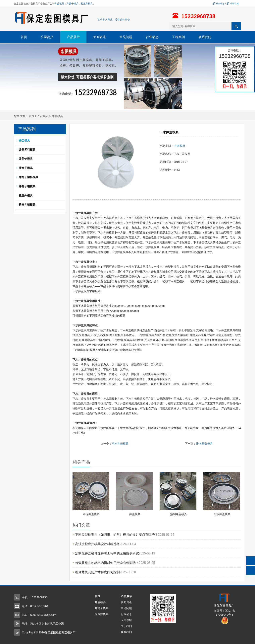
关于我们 (126, 626)
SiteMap (218, 4)
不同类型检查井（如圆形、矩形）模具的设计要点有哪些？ (117, 535)
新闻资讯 (100, 37)
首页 (24, 37)
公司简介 (47, 37)
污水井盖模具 (120, 444)
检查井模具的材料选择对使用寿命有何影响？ (107, 563)
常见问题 (126, 37)
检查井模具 (87, 4)
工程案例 (178, 37)
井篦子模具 (73, 4)
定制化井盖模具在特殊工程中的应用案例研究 (107, 553)
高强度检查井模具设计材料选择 (97, 544)
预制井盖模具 (178, 514)
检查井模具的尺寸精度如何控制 (97, 572)
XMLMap (233, 4)
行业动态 (152, 37)
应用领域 (126, 620)
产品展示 (73, 37)
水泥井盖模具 (91, 514)
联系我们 (205, 37)
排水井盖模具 (204, 444)
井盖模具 (59, 4)
